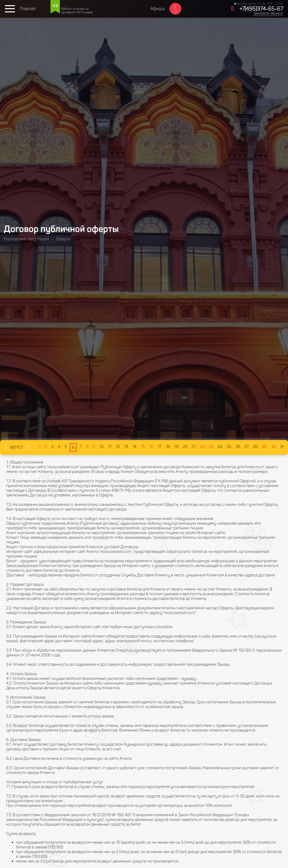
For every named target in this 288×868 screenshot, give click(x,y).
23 (211, 447)
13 (126, 447)
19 (176, 447)
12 (118, 447)
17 (159, 447)
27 (247, 447)
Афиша (157, 9)
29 (264, 447)
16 (151, 447)
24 (220, 447)
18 (168, 447)
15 (143, 447)
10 (102, 447)
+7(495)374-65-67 (261, 9)
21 (194, 447)
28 (255, 447)
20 (185, 447)
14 (134, 447)
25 (229, 447)
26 (238, 447)
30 (274, 447)
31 (282, 447)
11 (110, 447)
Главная (28, 9)
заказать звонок (268, 13)
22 (202, 447)
